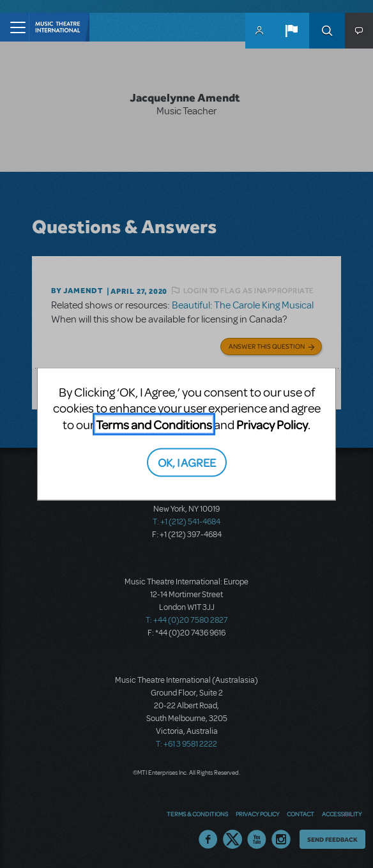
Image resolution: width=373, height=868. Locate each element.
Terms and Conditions (154, 424)
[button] (291, 31)
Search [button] (327, 31)
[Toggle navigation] (14, 27)
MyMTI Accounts (259, 31)
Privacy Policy (272, 424)
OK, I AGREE (187, 461)
